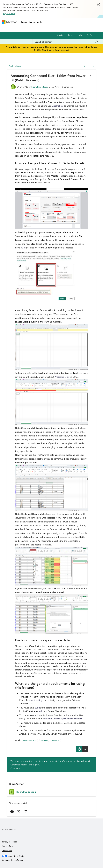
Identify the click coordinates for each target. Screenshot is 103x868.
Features (44, 740)
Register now (9, 13)
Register (60, 35)
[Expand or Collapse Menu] (4, 29)
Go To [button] (89, 35)
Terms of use (8, 846)
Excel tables (58, 106)
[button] (90, 76)
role (41, 711)
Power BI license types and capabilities (63, 719)
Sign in (71, 35)
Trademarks (7, 851)
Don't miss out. (62, 50)
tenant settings (36, 700)
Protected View (62, 377)
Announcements (30, 740)
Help (80, 35)
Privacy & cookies (10, 842)
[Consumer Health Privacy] (52, 860)
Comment (15, 768)
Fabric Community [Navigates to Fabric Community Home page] (32, 22)
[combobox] (66, 42)
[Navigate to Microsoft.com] (10, 22)
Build (23, 248)
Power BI (56, 740)
